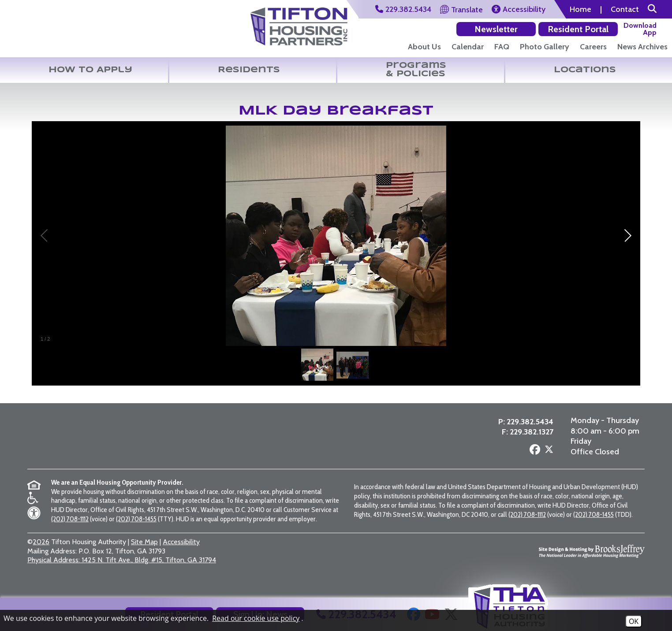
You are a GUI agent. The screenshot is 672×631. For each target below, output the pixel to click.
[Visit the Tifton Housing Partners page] (164, 446)
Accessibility (181, 555)
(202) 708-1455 (136, 532)
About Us (424, 47)
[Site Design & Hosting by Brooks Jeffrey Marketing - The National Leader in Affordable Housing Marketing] (592, 564)
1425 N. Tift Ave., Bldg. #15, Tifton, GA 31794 (122, 573)
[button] (652, 9)
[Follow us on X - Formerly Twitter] (548, 460)
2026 (41, 555)
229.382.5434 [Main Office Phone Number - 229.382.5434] (529, 431)
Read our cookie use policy (256, 618)
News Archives (642, 47)
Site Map (144, 555)
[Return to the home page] (55, 30)
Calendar (468, 47)
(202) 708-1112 (70, 532)
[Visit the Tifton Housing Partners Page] (299, 23)
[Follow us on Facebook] (534, 459)
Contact (625, 9)
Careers (593, 47)
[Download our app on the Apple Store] (642, 29)
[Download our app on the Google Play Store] (592, 29)
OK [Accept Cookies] (634, 621)
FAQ (502, 47)
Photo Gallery (545, 47)
